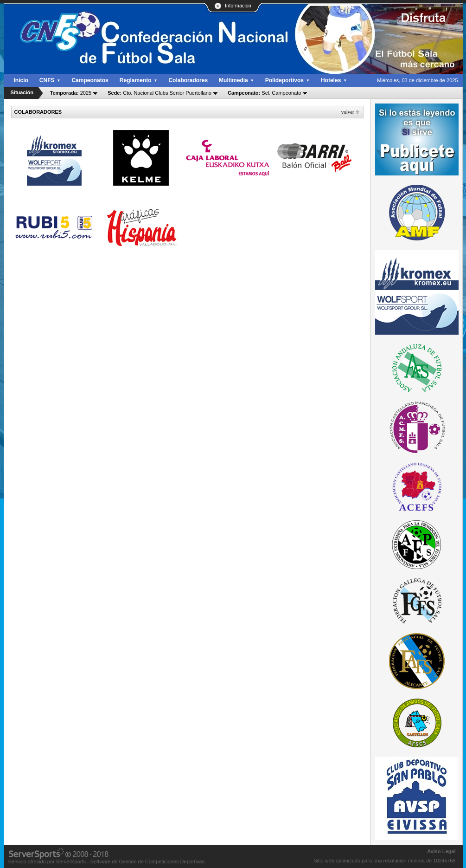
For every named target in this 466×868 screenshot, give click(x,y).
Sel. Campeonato (264, 93)
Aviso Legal (441, 851)
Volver (348, 112)
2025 (71, 93)
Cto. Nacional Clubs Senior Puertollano (160, 93)
